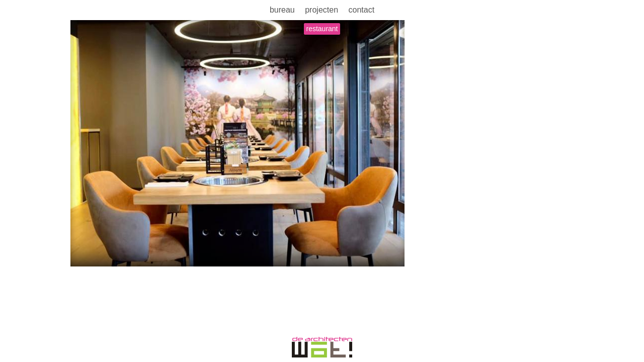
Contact (361, 10)
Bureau (282, 10)
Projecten (321, 10)
